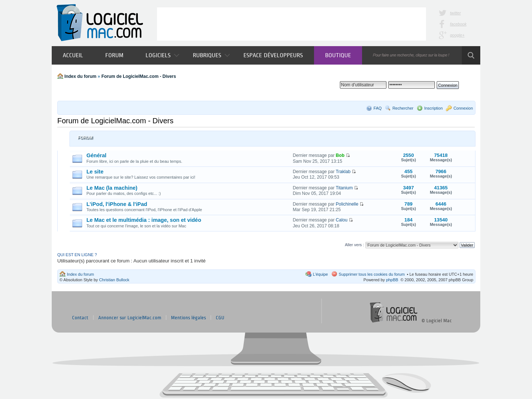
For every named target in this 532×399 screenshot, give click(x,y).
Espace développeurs (273, 55)
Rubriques (211, 55)
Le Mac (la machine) (112, 188)
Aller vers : (354, 245)
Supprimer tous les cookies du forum (372, 274)
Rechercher (403, 108)
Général (96, 155)
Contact (80, 318)
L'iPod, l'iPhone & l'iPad (117, 204)
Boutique (338, 55)
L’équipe (320, 274)
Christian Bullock (114, 280)
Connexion (463, 108)
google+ (457, 35)
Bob (340, 155)
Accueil (73, 55)
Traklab (343, 172)
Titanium (344, 188)
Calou (342, 220)
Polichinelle (347, 204)
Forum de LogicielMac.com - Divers (139, 76)
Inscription (433, 108)
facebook (458, 24)
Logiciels (162, 55)
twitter (455, 13)
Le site (95, 172)
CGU (220, 318)
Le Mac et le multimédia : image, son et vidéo (144, 220)
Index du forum (80, 76)
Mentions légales (188, 318)
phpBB (392, 280)
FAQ (378, 108)
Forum (114, 55)
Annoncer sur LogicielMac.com (130, 318)
